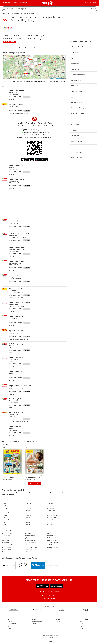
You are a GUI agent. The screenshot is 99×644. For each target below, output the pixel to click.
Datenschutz (83, 625)
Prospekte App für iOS (49, 598)
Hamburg (5, 506)
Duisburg (27, 511)
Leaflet (51, 79)
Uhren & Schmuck (53, 543)
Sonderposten (52, 533)
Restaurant (75, 125)
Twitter (58, 623)
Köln (3, 511)
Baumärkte (75, 58)
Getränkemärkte (77, 91)
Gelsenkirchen (52, 511)
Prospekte (7, 3)
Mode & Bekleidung (78, 108)
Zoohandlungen (77, 152)
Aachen (50, 513)
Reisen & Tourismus (78, 119)
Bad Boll (4, 13)
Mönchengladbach (53, 515)
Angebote (11, 627)
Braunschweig (52, 518)
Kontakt (34, 627)
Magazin (88, 3)
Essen (4, 522)
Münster (27, 525)
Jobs (81, 622)
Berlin (54, 4)
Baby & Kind (75, 53)
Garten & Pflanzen (7, 552)
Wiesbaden (51, 506)
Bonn (26, 520)
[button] (64, 57)
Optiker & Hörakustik (78, 113)
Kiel (49, 522)
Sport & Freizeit (77, 141)
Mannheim (28, 522)
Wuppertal (28, 515)
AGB (81, 627)
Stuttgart (5, 515)
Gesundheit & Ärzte (78, 86)
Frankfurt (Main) (7, 513)
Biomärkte (75, 64)
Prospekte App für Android (50, 596)
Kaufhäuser (76, 97)
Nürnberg (28, 508)
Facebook (59, 622)
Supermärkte (76, 147)
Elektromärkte (76, 80)
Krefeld (50, 525)
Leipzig (27, 506)
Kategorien (23, 3)
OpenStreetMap (57, 79)
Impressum (83, 628)
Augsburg (50, 508)
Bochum (27, 513)
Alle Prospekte (34, 483)
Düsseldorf (5, 520)
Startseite (11, 622)
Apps (94, 3)
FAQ (33, 625)
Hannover (28, 504)
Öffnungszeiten (12, 623)
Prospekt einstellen (37, 622)
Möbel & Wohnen (77, 102)
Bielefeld (27, 518)
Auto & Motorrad (77, 47)
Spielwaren (75, 136)
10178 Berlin (91, 9)
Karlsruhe (50, 504)
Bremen (4, 525)
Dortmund (5, 518)
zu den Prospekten (10, 42)
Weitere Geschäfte (77, 158)
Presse (82, 623)
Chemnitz (50, 520)
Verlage (34, 623)
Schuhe (74, 130)
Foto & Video (6, 550)
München (5, 508)
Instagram (59, 625)
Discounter (75, 69)
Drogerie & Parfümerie (78, 75)
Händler (15, 3)
